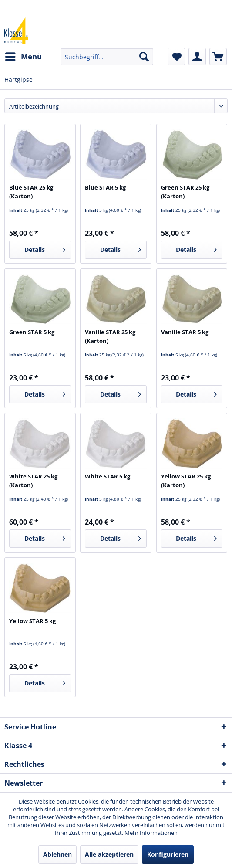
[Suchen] (144, 57)
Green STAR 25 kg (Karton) (185, 192)
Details (45, 248)
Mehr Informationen (151, 833)
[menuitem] (23, 57)
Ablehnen (57, 854)
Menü (24, 56)
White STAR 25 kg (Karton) (33, 481)
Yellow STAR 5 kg (32, 621)
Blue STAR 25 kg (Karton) (31, 192)
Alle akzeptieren (109, 854)
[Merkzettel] (176, 57)
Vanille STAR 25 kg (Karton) (110, 336)
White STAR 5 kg (108, 476)
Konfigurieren (168, 854)
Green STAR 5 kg (32, 332)
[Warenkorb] (218, 57)
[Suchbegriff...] (107, 57)
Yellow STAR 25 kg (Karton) (186, 481)
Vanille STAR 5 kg (185, 332)
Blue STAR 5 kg (105, 187)
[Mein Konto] (197, 57)
